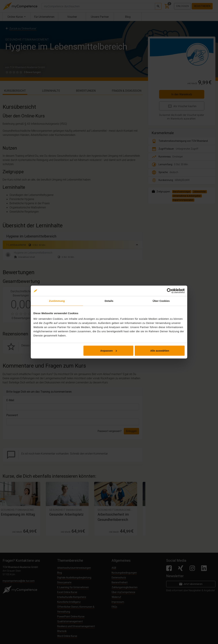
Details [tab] (109, 301)
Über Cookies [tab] (161, 301)
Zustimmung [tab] (57, 301)
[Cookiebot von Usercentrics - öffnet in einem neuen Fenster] (169, 291)
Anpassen (109, 350)
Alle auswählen (160, 350)
